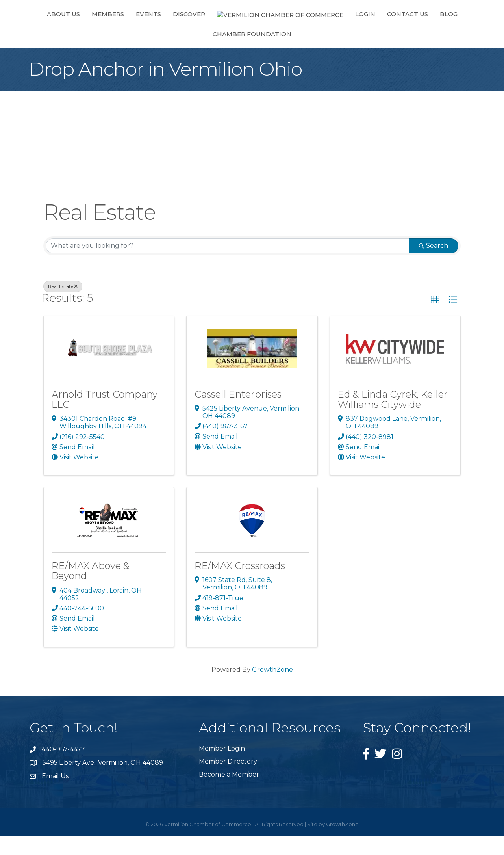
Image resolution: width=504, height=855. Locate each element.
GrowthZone (272, 689)
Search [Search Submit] (434, 265)
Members (96, 33)
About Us (52, 33)
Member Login (222, 767)
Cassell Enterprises (238, 413)
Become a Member (229, 793)
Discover (177, 33)
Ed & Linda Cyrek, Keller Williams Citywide (393, 418)
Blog (370, 33)
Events (137, 33)
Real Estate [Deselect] (63, 305)
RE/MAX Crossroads (240, 585)
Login (286, 33)
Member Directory (228, 780)
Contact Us (328, 33)
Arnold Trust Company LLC (105, 418)
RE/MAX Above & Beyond (91, 590)
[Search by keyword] (227, 265)
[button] (435, 319)
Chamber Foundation (430, 33)
